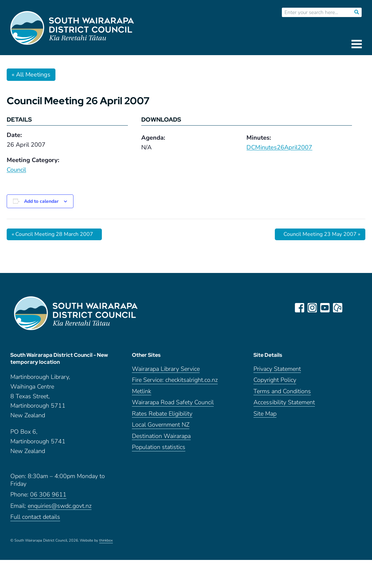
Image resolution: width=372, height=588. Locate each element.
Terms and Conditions (282, 391)
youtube (325, 308)
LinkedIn (350, 308)
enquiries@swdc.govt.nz (60, 506)
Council (16, 170)
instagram (312, 308)
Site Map (265, 414)
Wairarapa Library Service (166, 369)
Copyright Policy (275, 380)
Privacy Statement (277, 369)
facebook (300, 308)
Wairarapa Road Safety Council (173, 402)
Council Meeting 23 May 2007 (322, 234)
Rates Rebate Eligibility (162, 414)
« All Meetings (31, 75)
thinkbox (106, 541)
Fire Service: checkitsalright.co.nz (175, 380)
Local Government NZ (161, 425)
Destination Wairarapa (161, 436)
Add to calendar (41, 201)
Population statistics (159, 447)
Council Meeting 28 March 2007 (52, 234)
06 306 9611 (48, 495)
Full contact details (35, 517)
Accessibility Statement (284, 402)
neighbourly (338, 308)
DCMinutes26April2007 (279, 147)
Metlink (142, 391)
